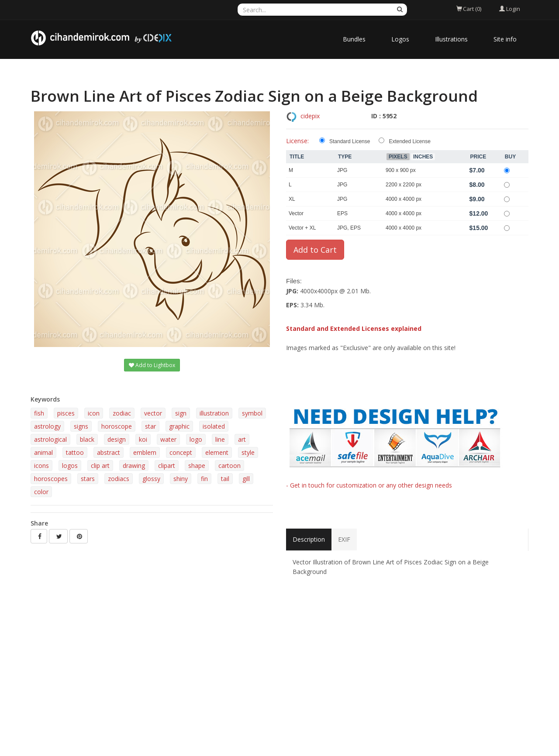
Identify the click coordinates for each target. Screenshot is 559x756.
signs (81, 426)
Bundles (354, 39)
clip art (100, 466)
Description (309, 539)
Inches (423, 157)
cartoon (229, 466)
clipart (167, 466)
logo (196, 439)
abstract (109, 452)
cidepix (310, 116)
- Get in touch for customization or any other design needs (369, 485)
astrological (50, 439)
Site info (505, 39)
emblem (145, 452)
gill (246, 479)
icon (94, 413)
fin (204, 479)
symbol (252, 413)
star (150, 426)
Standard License (350, 141)
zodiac (122, 413)
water (168, 439)
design (117, 439)
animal (43, 452)
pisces (66, 413)
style (248, 452)
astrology (47, 426)
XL (292, 199)
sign (181, 413)
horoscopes (51, 479)
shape (197, 466)
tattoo (75, 452)
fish (39, 413)
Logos (400, 39)
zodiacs (119, 479)
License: (297, 141)
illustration (214, 413)
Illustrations (451, 39)
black (87, 439)
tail (225, 479)
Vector (296, 213)
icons (41, 466)
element (217, 452)
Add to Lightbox (152, 365)
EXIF (344, 539)
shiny (181, 479)
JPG (342, 170)
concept (181, 452)
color (41, 492)
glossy (151, 479)
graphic (179, 426)
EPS (342, 213)
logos (70, 466)
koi (143, 439)
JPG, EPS (349, 228)
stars (88, 479)
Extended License (409, 141)
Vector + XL (302, 228)
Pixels (398, 157)
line (220, 439)
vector (153, 413)
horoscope (117, 426)
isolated (214, 426)
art (242, 439)
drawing (134, 466)
